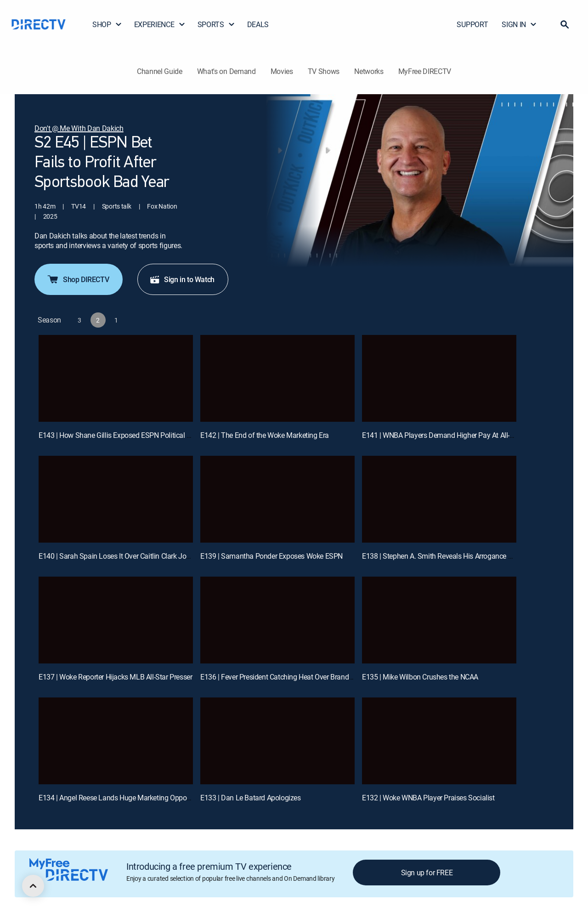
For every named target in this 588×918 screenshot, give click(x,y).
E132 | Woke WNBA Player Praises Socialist (428, 798)
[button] (565, 24)
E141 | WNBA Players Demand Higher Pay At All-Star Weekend (457, 435)
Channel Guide (160, 71)
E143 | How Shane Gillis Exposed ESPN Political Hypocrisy (128, 435)
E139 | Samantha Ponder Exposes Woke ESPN (271, 556)
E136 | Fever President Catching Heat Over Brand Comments (292, 677)
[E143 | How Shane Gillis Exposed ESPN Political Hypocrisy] (116, 378)
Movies (282, 71)
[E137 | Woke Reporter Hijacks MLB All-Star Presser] (116, 620)
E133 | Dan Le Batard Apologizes (251, 798)
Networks (369, 71)
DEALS (258, 24)
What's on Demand (226, 71)
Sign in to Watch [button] (182, 279)
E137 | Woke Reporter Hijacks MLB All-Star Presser (115, 677)
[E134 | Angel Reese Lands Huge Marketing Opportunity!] (116, 741)
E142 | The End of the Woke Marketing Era (265, 435)
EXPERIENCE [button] (160, 24)
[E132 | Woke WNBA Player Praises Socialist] (439, 741)
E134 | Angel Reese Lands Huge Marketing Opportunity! (123, 798)
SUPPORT (472, 24)
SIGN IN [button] (519, 24)
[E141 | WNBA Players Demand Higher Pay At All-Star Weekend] (439, 378)
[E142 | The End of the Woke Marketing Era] (277, 378)
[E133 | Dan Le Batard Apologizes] (277, 741)
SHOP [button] (107, 24)
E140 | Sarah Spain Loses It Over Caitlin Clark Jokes (118, 556)
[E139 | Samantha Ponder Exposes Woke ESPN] (277, 499)
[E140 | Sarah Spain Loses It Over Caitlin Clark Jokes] (116, 499)
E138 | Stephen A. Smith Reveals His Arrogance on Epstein (451, 556)
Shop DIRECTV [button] (78, 279)
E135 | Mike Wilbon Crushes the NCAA (420, 677)
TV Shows (324, 71)
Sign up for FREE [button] (427, 873)
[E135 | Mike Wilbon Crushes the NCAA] (439, 620)
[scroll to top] (33, 886)
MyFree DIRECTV (425, 71)
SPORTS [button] (216, 24)
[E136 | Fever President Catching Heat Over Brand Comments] (277, 620)
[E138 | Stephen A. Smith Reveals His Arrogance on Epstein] (439, 499)
